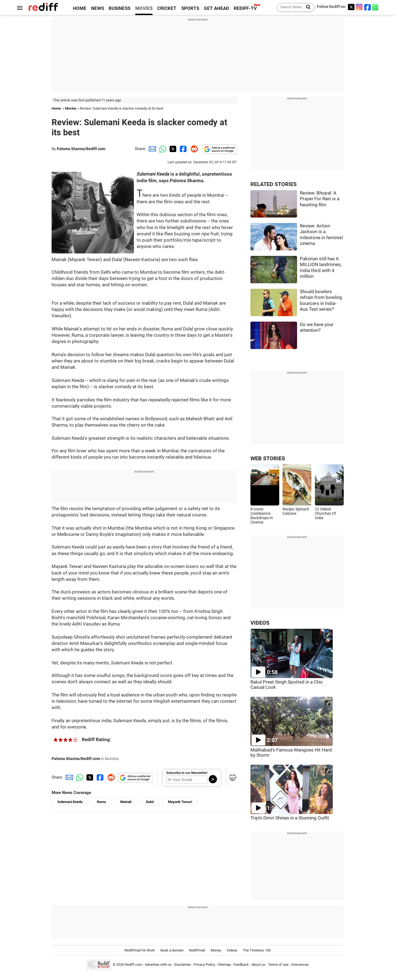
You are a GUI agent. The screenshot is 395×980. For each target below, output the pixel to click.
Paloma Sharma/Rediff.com (81, 149)
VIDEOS (260, 623)
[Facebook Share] (183, 149)
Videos (232, 950)
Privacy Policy (204, 965)
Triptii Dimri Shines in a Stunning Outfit (290, 818)
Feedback (241, 965)
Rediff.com (133, 965)
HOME (80, 8)
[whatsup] (376, 7)
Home (56, 108)
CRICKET (167, 8)
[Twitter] (351, 7)
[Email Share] (151, 149)
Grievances (300, 965)
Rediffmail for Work (140, 950)
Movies (71, 108)
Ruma (101, 802)
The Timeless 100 (257, 950)
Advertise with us (158, 965)
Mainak (126, 802)
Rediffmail (197, 950)
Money (216, 950)
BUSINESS (119, 8)
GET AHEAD (216, 8)
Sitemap (224, 965)
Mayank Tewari (180, 802)
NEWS (98, 8)
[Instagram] (359, 7)
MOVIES (144, 8)
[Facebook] (368, 7)
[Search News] (307, 7)
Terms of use (278, 965)
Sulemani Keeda (70, 802)
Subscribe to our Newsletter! (187, 773)
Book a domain (172, 950)
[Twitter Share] (172, 149)
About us (258, 965)
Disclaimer (183, 965)
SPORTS (190, 8)
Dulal (150, 802)
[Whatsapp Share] (162, 149)
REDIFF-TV (245, 8)
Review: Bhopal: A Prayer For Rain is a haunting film (320, 199)
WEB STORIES (268, 458)
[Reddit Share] (193, 149)
